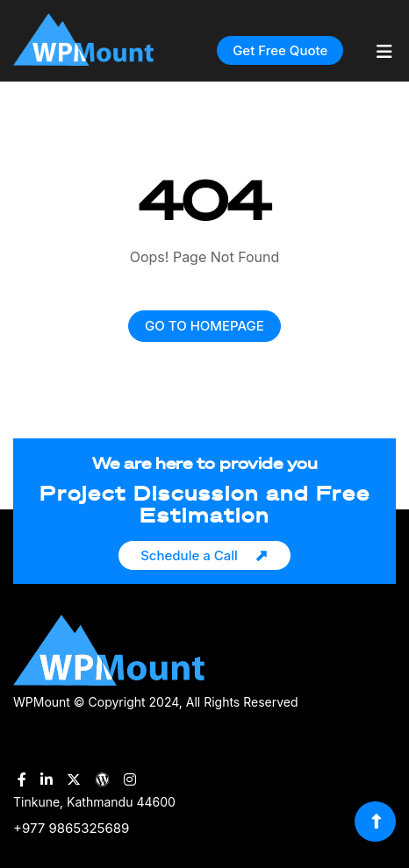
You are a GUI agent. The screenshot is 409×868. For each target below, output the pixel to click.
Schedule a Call (189, 555)
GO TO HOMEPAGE (204, 326)
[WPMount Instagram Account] (130, 780)
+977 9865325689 (71, 828)
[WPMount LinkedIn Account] (47, 780)
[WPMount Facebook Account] (22, 780)
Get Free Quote (280, 50)
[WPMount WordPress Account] (103, 780)
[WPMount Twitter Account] (74, 780)
